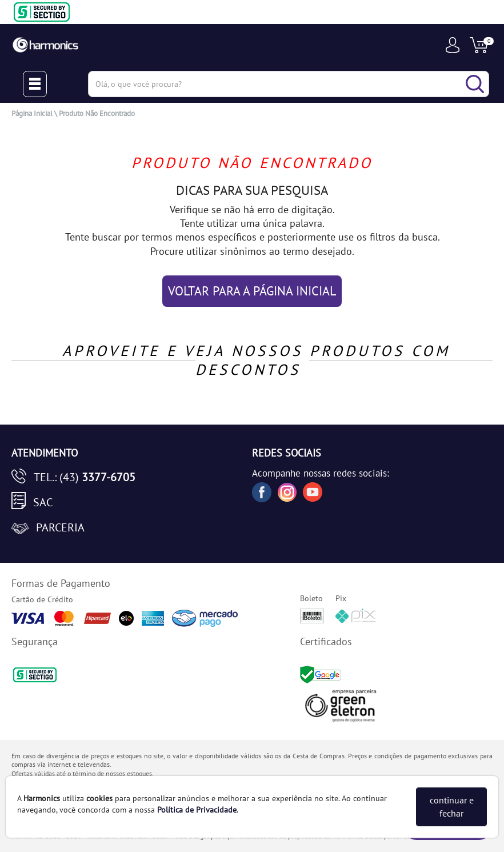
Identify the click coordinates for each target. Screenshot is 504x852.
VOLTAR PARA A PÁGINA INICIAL (252, 291)
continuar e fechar (452, 807)
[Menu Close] (35, 84)
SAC (43, 502)
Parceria (60, 527)
